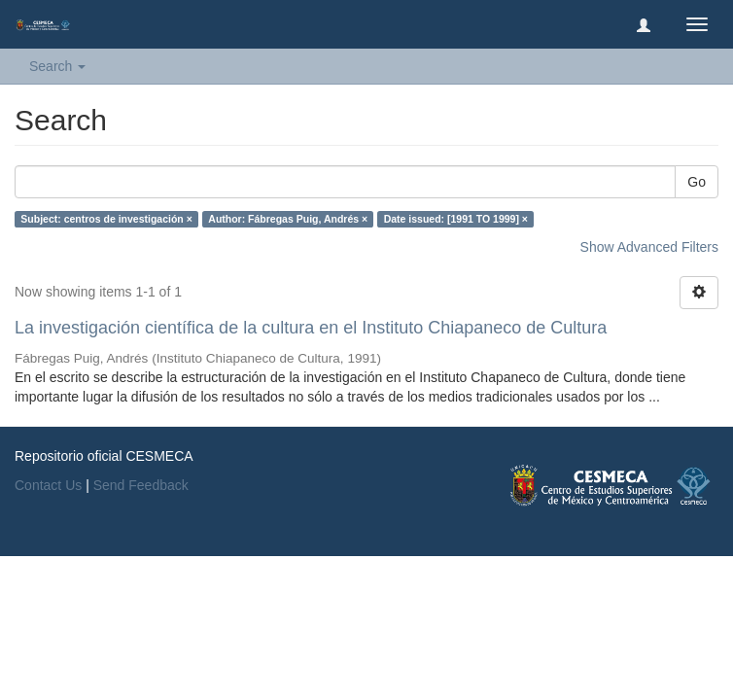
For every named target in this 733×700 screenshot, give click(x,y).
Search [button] (57, 66)
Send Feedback (141, 485)
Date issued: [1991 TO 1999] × (456, 219)
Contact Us (48, 485)
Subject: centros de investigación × (106, 219)
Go (697, 182)
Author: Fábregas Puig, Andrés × (288, 219)
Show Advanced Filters (649, 247)
